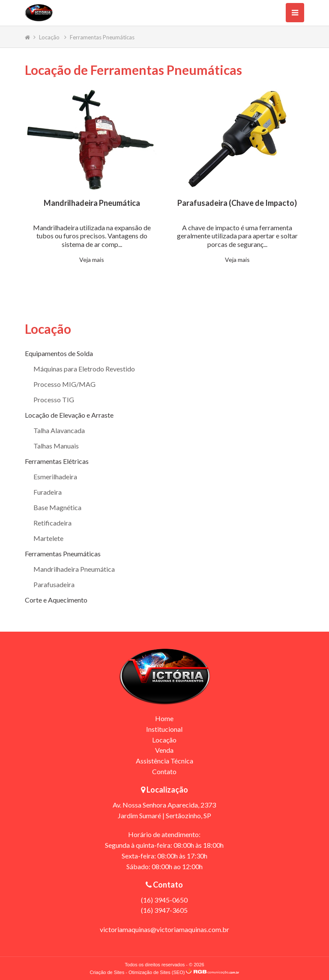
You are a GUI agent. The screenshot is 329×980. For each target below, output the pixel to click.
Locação (50, 37)
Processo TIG (54, 399)
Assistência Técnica (164, 761)
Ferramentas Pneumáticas (102, 37)
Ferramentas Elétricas (57, 461)
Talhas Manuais (56, 446)
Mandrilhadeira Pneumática (74, 569)
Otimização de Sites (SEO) (157, 972)
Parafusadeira (54, 584)
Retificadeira (52, 523)
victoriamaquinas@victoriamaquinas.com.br (164, 929)
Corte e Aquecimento (56, 600)
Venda (164, 750)
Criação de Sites (107, 972)
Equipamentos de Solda (59, 353)
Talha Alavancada (59, 430)
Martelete (48, 538)
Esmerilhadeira (55, 477)
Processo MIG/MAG (64, 384)
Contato (164, 771)
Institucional (164, 729)
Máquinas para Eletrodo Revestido (84, 369)
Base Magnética (57, 507)
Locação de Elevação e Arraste (69, 415)
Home (164, 718)
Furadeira (48, 492)
